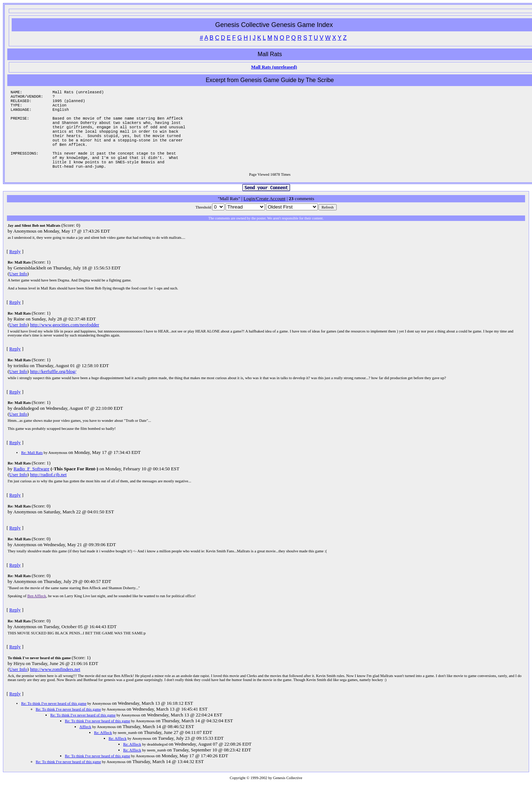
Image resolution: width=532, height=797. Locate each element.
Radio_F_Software (31, 482)
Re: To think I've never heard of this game (54, 717)
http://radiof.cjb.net (48, 488)
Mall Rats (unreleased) (274, 67)
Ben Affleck (37, 609)
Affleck (85, 740)
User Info (18, 287)
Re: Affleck (103, 746)
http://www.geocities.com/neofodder (64, 338)
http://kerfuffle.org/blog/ (53, 384)
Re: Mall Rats (32, 466)
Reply (15, 265)
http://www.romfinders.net (55, 682)
